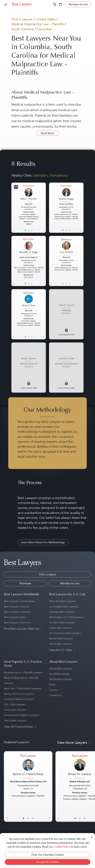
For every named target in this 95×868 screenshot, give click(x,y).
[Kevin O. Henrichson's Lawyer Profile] (28, 767)
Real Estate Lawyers (15, 720)
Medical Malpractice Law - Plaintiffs (38, 24)
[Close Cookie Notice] (92, 837)
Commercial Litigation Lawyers (22, 715)
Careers (54, 690)
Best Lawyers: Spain (15, 617)
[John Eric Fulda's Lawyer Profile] (66, 363)
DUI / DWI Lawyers (15, 704)
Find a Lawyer (22, 19)
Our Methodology (59, 674)
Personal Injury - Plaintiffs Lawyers (23, 672)
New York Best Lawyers (62, 601)
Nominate (25, 583)
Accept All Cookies (48, 862)
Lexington (40, 175)
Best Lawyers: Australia (17, 612)
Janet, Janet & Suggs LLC (29, 257)
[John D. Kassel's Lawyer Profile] (66, 309)
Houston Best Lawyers (62, 622)
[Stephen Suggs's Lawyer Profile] (66, 194)
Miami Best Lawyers (60, 644)
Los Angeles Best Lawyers (64, 606)
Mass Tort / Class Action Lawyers (22, 688)
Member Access (70, 583)
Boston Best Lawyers (61, 638)
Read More (47, 133)
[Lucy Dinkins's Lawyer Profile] (66, 247)
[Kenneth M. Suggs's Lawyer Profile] (29, 247)
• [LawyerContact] (32, 230)
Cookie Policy (62, 847)
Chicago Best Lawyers (62, 612)
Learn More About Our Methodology (43, 542)
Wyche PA (29, 204)
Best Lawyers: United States (19, 601)
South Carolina (22, 29)
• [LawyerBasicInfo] (25, 230)
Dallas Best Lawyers (60, 628)
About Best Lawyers (60, 669)
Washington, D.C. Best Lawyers (67, 617)
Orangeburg (59, 175)
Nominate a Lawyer (60, 679)
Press (52, 685)
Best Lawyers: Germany (17, 622)
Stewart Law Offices (66, 204)
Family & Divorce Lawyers (19, 694)
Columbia (44, 29)
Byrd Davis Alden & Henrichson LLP (28, 781)
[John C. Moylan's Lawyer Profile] (29, 194)
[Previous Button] (13, 208)
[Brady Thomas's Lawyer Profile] (29, 363)
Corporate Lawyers (15, 710)
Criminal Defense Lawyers (19, 699)
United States (46, 19)
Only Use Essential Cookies (48, 855)
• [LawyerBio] (29, 230)
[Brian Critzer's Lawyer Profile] (29, 300)
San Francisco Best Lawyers (65, 633)
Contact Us (55, 695)
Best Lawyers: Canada (16, 606)
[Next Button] (44, 208)
